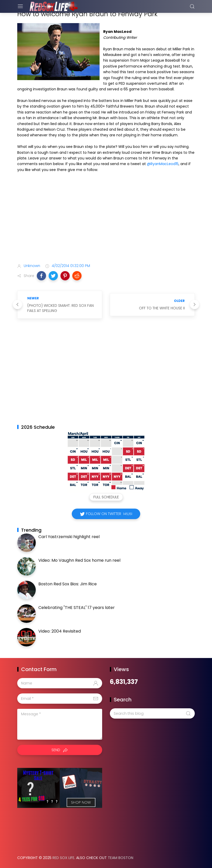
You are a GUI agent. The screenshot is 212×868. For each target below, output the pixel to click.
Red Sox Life (63, 858)
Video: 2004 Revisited (60, 631)
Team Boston (121, 858)
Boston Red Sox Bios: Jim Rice (68, 584)
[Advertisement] (106, 219)
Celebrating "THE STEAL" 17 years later (77, 608)
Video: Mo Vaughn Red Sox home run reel (79, 560)
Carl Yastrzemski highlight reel (69, 537)
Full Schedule (106, 497)
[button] (41, 276)
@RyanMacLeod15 (163, 164)
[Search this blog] (152, 713)
